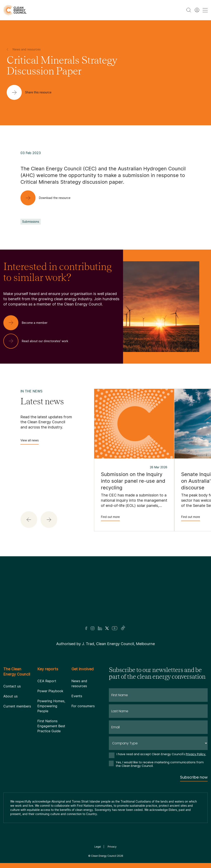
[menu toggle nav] (205, 10)
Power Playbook (50, 691)
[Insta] (93, 628)
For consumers (83, 706)
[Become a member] (29, 323)
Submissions (31, 222)
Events (77, 696)
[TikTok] (123, 628)
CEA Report (47, 681)
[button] (29, 520)
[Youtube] (115, 628)
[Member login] (197, 10)
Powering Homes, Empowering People (51, 706)
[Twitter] (107, 628)
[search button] (189, 10)
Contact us (12, 686)
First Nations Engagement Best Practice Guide (51, 726)
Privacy (112, 847)
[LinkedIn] (100, 628)
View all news (30, 442)
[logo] (15, 10)
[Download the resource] (49, 198)
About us (10, 696)
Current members (17, 706)
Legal (98, 847)
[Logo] (105, 597)
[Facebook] (86, 628)
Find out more (110, 518)
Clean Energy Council (104, 856)
